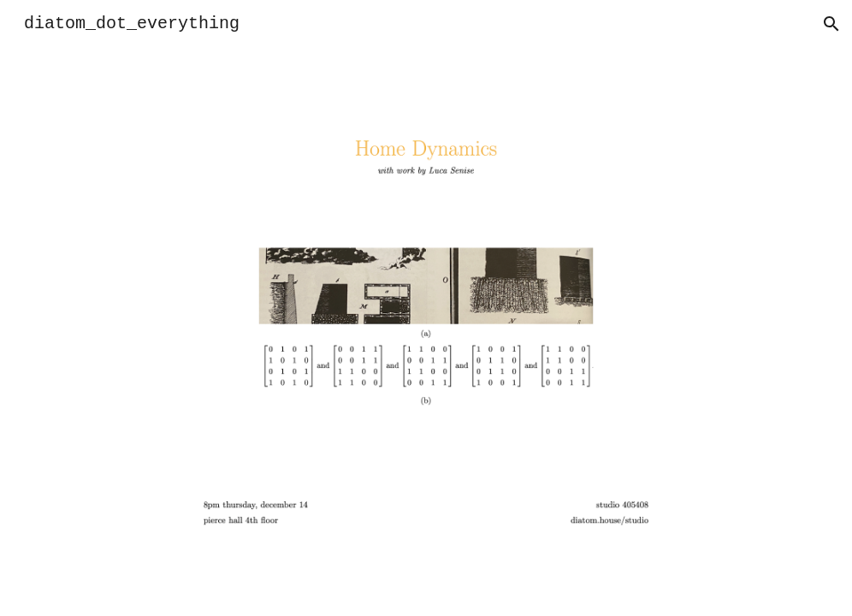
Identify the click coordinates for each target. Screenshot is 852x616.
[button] (831, 24)
